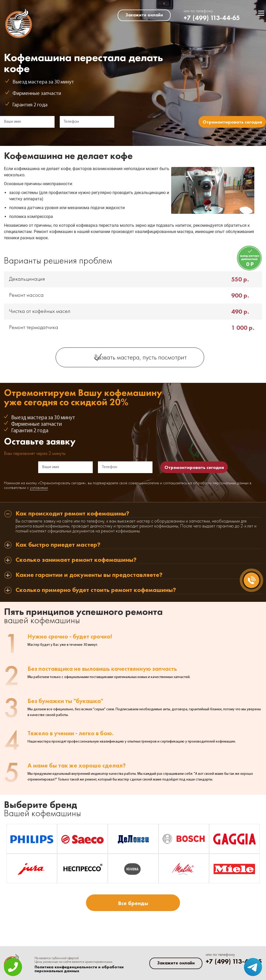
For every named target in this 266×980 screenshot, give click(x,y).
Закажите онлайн (144, 15)
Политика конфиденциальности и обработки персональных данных (79, 969)
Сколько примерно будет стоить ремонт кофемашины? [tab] (96, 590)
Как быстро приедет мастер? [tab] (58, 545)
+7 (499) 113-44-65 (212, 18)
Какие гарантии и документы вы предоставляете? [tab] (89, 575)
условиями (39, 488)
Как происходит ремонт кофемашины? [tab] (72, 514)
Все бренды (133, 903)
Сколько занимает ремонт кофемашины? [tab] (76, 560)
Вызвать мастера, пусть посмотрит (141, 358)
